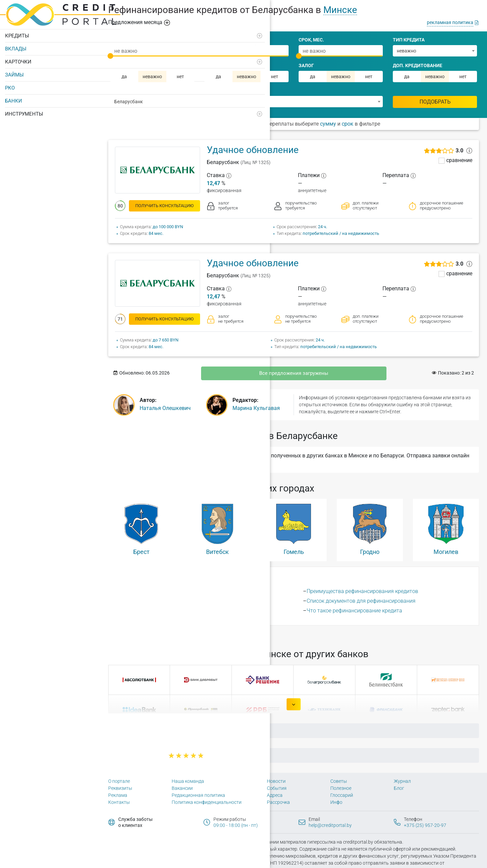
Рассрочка (278, 802)
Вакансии (182, 788)
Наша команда (188, 781)
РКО (10, 85)
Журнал (402, 781)
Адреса (275, 795)
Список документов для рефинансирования (361, 601)
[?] (229, 175)
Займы (14, 72)
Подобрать (435, 102)
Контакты (119, 802)
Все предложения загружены (294, 373)
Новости (276, 781)
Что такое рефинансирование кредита (354, 611)
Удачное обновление (253, 150)
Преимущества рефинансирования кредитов (362, 591)
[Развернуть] (91, 33)
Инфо (336, 802)
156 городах (177, 634)
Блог (399, 788)
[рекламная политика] (453, 22)
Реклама (118, 795)
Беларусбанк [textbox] (129, 102)
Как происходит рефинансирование (175, 601)
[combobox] (435, 51)
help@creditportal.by (330, 825)
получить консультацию (165, 206)
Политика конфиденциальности (207, 802)
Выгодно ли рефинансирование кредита (180, 591)
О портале (119, 781)
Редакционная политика (198, 795)
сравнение (459, 160)
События (277, 788)
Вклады (16, 46)
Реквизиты (120, 788)
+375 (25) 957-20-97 (425, 825)
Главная (150, 731)
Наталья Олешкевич (165, 408)
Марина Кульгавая (256, 408)
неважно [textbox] (407, 51)
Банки (14, 98)
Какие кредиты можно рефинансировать (182, 611)
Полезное (341, 788)
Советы (339, 781)
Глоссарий (342, 795)
